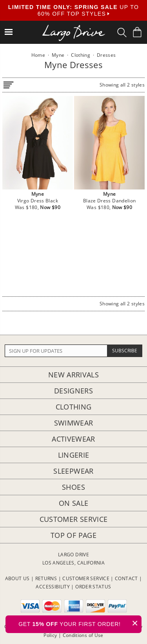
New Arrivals (73, 375)
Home (38, 55)
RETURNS (46, 578)
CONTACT (126, 578)
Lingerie (74, 455)
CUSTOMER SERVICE (86, 578)
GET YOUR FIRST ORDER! (80, 623)
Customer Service (74, 519)
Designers (73, 391)
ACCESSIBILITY (53, 587)
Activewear (73, 439)
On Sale (74, 503)
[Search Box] (122, 32)
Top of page (73, 535)
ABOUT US (17, 578)
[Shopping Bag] (137, 32)
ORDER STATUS (93, 587)
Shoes (73, 487)
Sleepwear (73, 471)
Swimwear (74, 423)
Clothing (74, 407)
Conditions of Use (83, 635)
